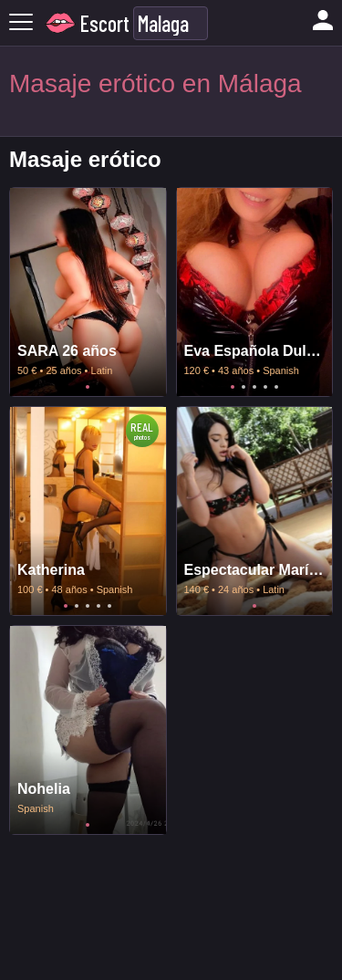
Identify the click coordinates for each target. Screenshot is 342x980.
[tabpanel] (88, 292)
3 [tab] (254, 387)
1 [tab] (88, 387)
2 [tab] (244, 387)
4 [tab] (265, 387)
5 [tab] (276, 387)
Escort (105, 23)
